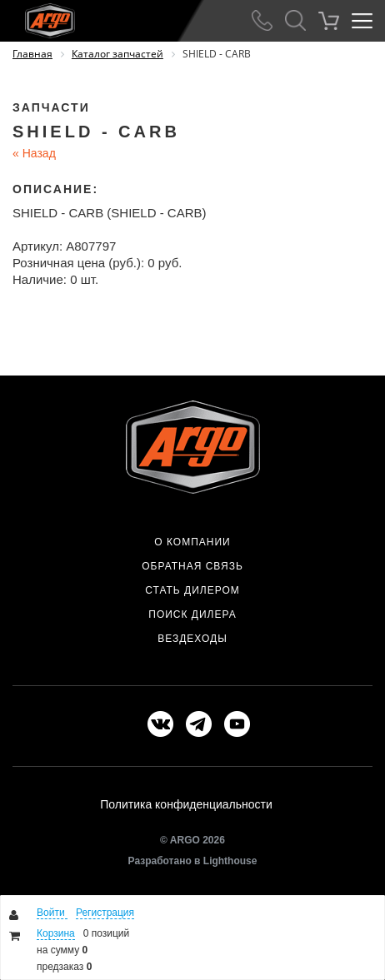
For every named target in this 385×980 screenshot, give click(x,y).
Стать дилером (192, 590)
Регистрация (105, 913)
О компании (192, 542)
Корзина (56, 933)
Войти (52, 913)
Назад (34, 153)
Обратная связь (192, 566)
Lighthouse (230, 861)
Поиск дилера (192, 614)
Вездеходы (192, 639)
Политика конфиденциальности (186, 804)
